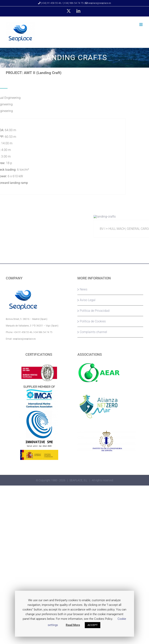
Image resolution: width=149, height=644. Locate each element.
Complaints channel (93, 332)
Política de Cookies (93, 321)
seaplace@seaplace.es (98, 3)
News (84, 289)
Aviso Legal (88, 300)
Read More (73, 625)
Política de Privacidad (95, 311)
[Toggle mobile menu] (141, 25)
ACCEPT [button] (93, 625)
